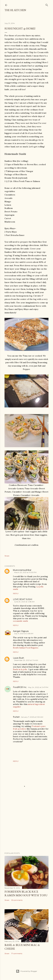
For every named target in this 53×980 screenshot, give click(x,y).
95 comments (17, 900)
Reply (16, 593)
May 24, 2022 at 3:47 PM (38, 687)
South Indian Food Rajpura (26, 648)
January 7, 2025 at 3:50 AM (32, 717)
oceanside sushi (20, 621)
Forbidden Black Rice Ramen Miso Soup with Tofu (26, 893)
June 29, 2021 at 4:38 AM (24, 602)
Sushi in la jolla (20, 669)
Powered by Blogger (27, 971)
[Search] (47, 4)
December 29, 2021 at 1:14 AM (26, 660)
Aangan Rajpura (21, 631)
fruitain (16, 717)
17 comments (17, 953)
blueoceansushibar (22, 570)
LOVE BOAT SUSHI (23, 599)
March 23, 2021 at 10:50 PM (25, 572)
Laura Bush (19, 658)
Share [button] (7, 556)
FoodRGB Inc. (20, 687)
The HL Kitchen (15, 10)
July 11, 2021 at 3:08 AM (24, 633)
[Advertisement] (26, 827)
